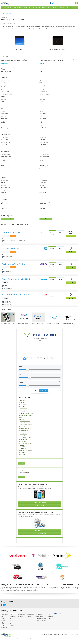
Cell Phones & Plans (7, 8)
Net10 (2, 624)
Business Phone (18, 8)
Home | (44, 634)
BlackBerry (12, 616)
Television (29, 616)
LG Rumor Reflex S (25, 410)
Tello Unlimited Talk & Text (11, 248)
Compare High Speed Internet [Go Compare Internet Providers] (39, 533)
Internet (38, 8)
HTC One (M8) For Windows (27, 443)
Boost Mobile (4, 627)
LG (11, 620)
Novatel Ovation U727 (25, 421)
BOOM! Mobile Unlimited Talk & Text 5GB (16, 294)
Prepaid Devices (40, 616)
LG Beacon (23, 406)
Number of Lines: (40, 355)
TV (33, 8)
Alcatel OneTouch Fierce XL (27, 415)
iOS (49, 618)
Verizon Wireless (5, 615)
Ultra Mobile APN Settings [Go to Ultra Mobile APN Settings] (23, 323)
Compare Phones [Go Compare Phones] (40, 505)
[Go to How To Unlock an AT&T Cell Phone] (8, 317)
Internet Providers (31, 615)
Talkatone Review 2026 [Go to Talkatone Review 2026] (37, 323)
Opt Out (76, 634)
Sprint (2, 618)
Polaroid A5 (23, 403)
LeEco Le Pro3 (24, 452)
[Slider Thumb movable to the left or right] (27, 370)
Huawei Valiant (24, 434)
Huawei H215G (24, 408)
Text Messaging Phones (41, 620)
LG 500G (22, 445)
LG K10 (22, 419)
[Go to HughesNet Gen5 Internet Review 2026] (54, 317)
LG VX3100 (23, 454)
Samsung (12, 626)
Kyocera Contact (24, 401)
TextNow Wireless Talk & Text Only (13, 264)
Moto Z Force (23, 417)
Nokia (11, 624)
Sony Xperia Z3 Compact (26, 425)
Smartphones (39, 615)
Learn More (21, 463)
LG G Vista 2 (23, 427)
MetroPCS (3, 626)
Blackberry (50, 616)
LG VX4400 (23, 404)
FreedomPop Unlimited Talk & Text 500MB (16, 279)
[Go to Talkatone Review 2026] (39, 317)
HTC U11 (22, 432)
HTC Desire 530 (24, 423)
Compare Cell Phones (6, 14)
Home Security (46, 8)
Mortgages (61, 8)
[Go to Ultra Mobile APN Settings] (23, 317)
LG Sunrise (23, 412)
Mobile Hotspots (22, 615)
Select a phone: (40, 339)
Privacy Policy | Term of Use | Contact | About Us (57, 634)
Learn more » (4, 63)
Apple (11, 615)
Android (50, 615)
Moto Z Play (23, 436)
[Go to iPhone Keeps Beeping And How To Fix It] (69, 317)
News (55, 3)
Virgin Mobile (4, 622)
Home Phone (27, 8)
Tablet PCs (21, 616)
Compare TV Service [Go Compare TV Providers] (39, 530)
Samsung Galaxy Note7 (26, 428)
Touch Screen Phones (41, 618)
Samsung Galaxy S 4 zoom (26, 451)
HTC (11, 618)
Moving (68, 8)
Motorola (12, 622)
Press (59, 3)
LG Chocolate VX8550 (25, 438)
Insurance (54, 8)
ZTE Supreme (23, 439)
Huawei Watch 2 (24, 430)
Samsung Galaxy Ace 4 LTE (27, 414)
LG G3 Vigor (23, 441)
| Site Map (71, 634)
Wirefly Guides (58, 613)
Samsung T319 (24, 449)
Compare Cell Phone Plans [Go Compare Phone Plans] (40, 502)
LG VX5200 (23, 447)
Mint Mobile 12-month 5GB (11, 232)
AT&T (2, 616)
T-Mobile (3, 620)
